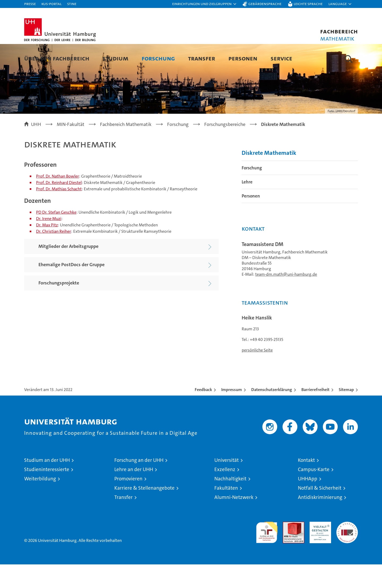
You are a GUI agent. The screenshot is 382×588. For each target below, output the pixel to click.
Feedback (203, 413)
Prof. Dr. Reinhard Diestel (59, 206)
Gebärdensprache (265, 4)
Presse (30, 4)
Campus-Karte (314, 493)
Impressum (232, 413)
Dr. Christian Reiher (54, 255)
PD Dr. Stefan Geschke (56, 236)
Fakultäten (226, 512)
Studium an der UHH (47, 484)
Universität (227, 484)
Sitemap (346, 413)
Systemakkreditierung (347, 548)
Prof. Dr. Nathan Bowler (58, 200)
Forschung (158, 58)
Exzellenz (225, 493)
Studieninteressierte (47, 493)
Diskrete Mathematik (269, 176)
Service (281, 58)
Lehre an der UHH (134, 493)
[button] (205, 4)
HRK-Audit (319, 548)
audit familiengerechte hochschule (267, 554)
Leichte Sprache (308, 4)
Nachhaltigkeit (230, 502)
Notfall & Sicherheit (320, 512)
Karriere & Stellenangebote (144, 512)
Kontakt (306, 484)
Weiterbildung (40, 502)
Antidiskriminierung (320, 521)
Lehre (247, 205)
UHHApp (308, 502)
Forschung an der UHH (139, 484)
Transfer (202, 58)
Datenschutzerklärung (272, 413)
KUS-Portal (51, 4)
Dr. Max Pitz (47, 248)
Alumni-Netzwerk (234, 521)
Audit (288, 548)
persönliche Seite (257, 374)
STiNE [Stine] (72, 4)
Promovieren (128, 502)
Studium (116, 58)
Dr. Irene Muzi (49, 242)
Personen (243, 58)
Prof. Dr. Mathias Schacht (59, 212)
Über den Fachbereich (57, 58)
